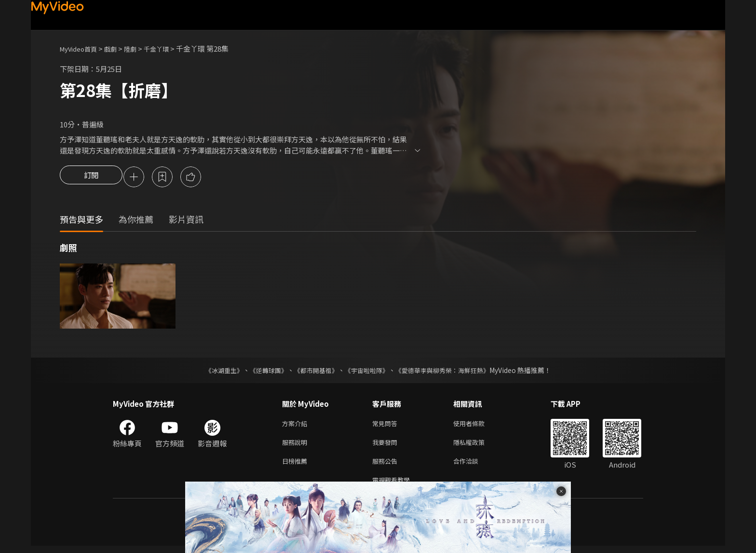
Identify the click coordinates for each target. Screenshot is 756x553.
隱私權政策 (477, 446)
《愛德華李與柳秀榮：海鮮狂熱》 (448, 372)
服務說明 (297, 446)
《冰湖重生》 (216, 372)
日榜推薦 (297, 466)
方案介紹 (297, 425)
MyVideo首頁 (82, 48)
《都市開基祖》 (313, 372)
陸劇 (140, 48)
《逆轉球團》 (263, 372)
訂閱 (91, 178)
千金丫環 (169, 48)
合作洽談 (473, 466)
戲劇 (118, 48)
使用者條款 (477, 425)
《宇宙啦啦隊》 (367, 372)
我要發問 (387, 446)
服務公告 (387, 466)
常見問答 (387, 425)
